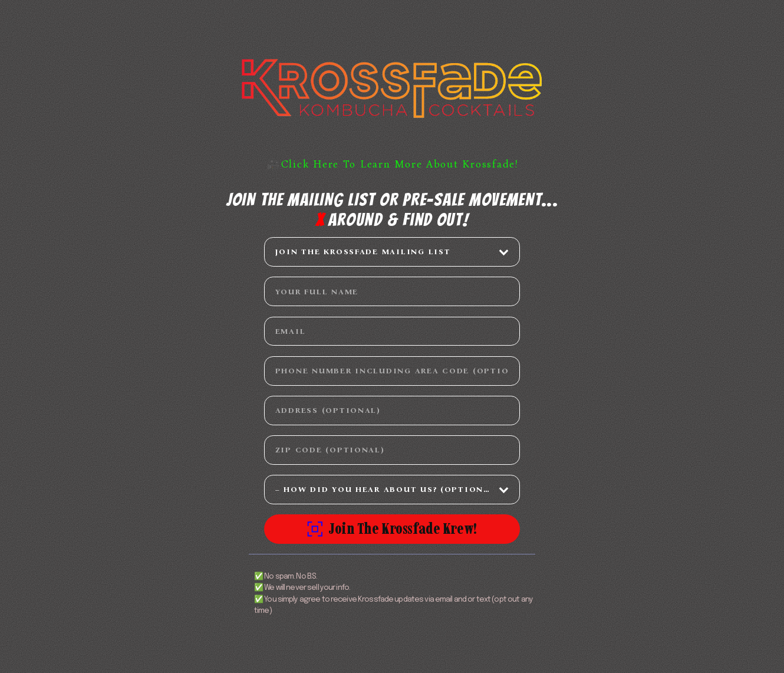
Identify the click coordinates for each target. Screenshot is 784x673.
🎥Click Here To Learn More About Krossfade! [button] (393, 164)
